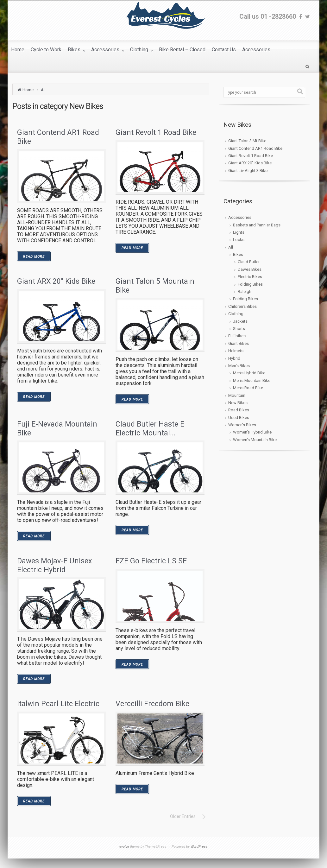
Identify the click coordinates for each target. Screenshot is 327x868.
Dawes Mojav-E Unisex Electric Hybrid (54, 565)
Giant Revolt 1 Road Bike (156, 133)
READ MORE (34, 256)
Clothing (236, 314)
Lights (239, 232)
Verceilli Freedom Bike (152, 704)
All (43, 90)
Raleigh (245, 291)
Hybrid (234, 358)
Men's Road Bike (248, 388)
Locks (239, 240)
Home (28, 90)
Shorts (239, 329)
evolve (124, 847)
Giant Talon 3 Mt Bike (247, 141)
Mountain (237, 395)
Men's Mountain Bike (252, 380)
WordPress (199, 847)
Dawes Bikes (250, 269)
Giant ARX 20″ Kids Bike (56, 281)
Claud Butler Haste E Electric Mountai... (150, 429)
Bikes (238, 254)
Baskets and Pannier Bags (257, 225)
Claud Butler (249, 262)
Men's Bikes (239, 366)
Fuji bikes (237, 336)
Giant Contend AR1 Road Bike (255, 148)
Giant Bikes (239, 343)
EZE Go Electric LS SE (151, 561)
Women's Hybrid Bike (252, 432)
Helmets (236, 351)
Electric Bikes (250, 277)
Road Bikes (239, 410)
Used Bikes (239, 418)
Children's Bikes (242, 306)
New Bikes (238, 403)
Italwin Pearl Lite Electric (58, 704)
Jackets (240, 321)
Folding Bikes (250, 284)
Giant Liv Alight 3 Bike (248, 171)
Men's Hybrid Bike (249, 373)
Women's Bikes (242, 425)
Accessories (240, 217)
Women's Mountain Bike (255, 440)
